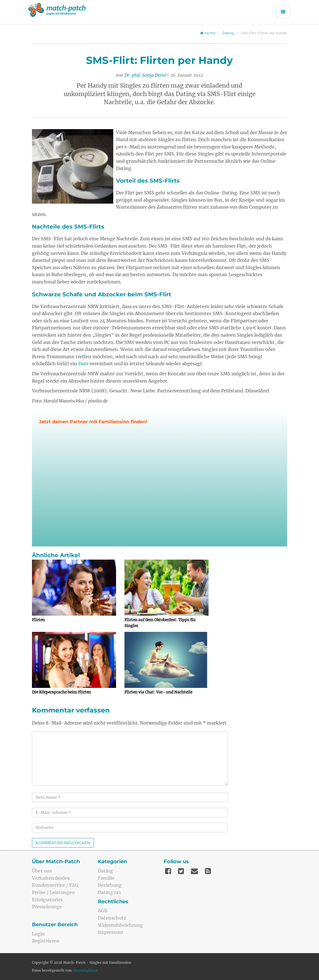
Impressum (110, 932)
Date (83, 364)
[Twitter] (181, 871)
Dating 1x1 (109, 892)
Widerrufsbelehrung (120, 925)
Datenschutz (112, 918)
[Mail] (194, 871)
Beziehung (110, 885)
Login (38, 934)
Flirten (38, 620)
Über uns (42, 871)
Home (208, 33)
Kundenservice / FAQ (55, 885)
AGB (103, 911)
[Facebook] (168, 871)
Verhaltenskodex (51, 878)
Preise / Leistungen (53, 892)
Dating (228, 33)
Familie (106, 878)
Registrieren (46, 941)
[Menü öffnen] (283, 12)
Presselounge (47, 907)
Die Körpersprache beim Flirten (61, 692)
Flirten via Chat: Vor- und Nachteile (158, 692)
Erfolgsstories (47, 900)
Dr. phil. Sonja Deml (145, 75)
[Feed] (208, 871)
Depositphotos (86, 970)
